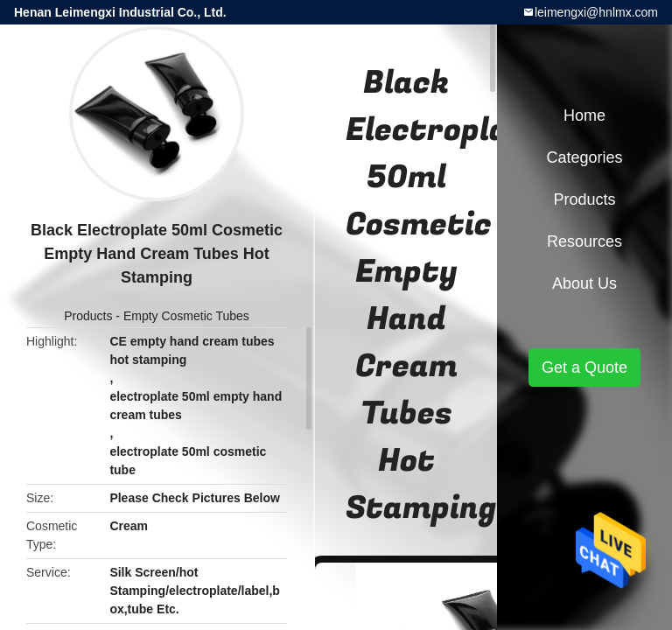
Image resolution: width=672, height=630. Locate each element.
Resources (584, 241)
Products (88, 316)
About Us (584, 283)
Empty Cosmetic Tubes (186, 316)
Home (584, 115)
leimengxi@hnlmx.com (596, 12)
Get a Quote (584, 367)
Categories (584, 157)
